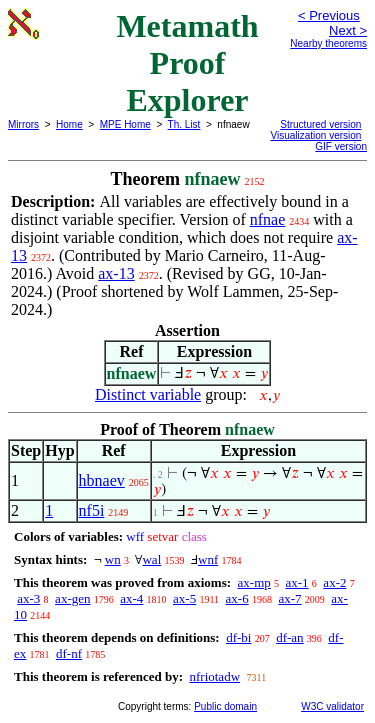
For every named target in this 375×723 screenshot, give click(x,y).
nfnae (268, 219)
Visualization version (315, 135)
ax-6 (237, 598)
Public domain (225, 706)
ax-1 (297, 582)
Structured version (320, 124)
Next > (348, 30)
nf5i (92, 510)
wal (151, 559)
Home (69, 124)
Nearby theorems (328, 43)
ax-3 (28, 598)
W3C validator (332, 706)
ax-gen (72, 598)
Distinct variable (148, 394)
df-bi (238, 637)
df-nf (69, 653)
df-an (289, 637)
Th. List (184, 124)
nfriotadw (214, 676)
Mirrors (23, 124)
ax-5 (184, 598)
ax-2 (334, 582)
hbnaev (102, 480)
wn (113, 559)
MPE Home (125, 124)
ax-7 (289, 598)
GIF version (341, 146)
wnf (208, 559)
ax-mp (254, 582)
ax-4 (131, 598)
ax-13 (116, 273)
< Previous (329, 15)
